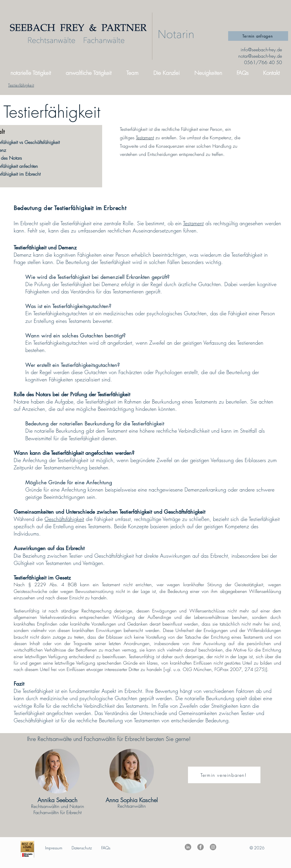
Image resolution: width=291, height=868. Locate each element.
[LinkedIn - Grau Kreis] (188, 847)
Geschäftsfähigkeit (64, 519)
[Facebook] (200, 847)
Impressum (54, 848)
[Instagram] (213, 847)
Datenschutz (82, 848)
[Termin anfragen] (258, 36)
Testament (145, 138)
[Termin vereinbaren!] (224, 775)
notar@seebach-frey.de (260, 56)
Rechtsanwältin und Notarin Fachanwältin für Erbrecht (58, 809)
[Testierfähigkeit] (21, 85)
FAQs (106, 848)
